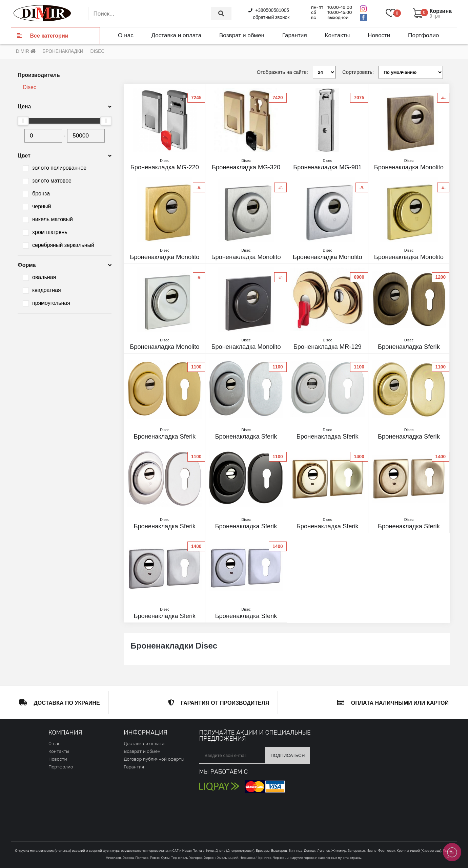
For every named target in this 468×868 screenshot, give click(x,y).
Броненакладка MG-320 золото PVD (246, 167)
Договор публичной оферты (154, 759)
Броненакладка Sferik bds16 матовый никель (246, 437)
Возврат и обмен (242, 35)
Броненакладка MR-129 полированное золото (328, 347)
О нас (126, 35)
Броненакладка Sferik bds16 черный (246, 526)
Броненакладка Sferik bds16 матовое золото (165, 437)
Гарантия (295, 35)
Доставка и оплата (176, 35)
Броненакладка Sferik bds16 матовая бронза (409, 347)
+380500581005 (269, 10)
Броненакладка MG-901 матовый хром (328, 167)
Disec (29, 87)
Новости (379, 35)
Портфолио (423, 35)
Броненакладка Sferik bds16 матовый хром (328, 437)
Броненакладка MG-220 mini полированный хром (165, 167)
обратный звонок (271, 17)
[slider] (23, 121)
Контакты (337, 35)
